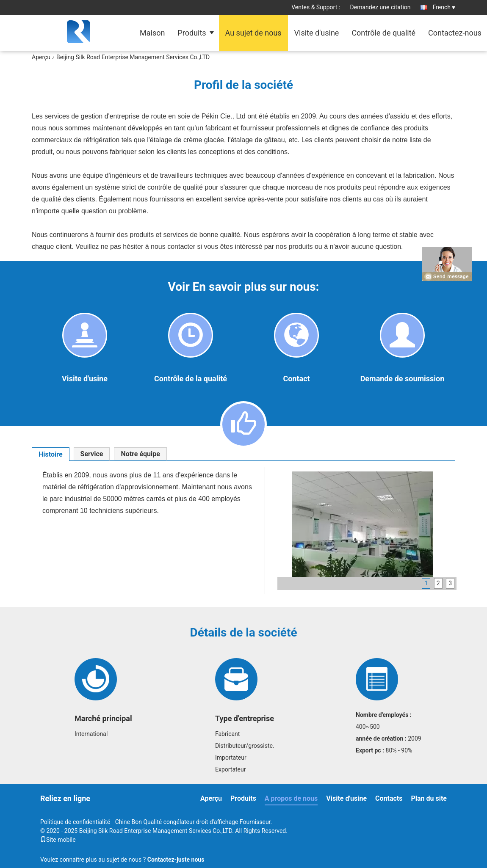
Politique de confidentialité (75, 822)
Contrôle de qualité (383, 33)
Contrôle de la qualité (191, 379)
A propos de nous (291, 798)
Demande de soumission (403, 379)
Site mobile (58, 840)
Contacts (389, 798)
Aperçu (41, 57)
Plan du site (429, 798)
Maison (152, 33)
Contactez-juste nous (176, 860)
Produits (192, 33)
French (444, 7)
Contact (296, 379)
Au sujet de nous (253, 33)
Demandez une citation (380, 7)
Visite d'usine (317, 33)
